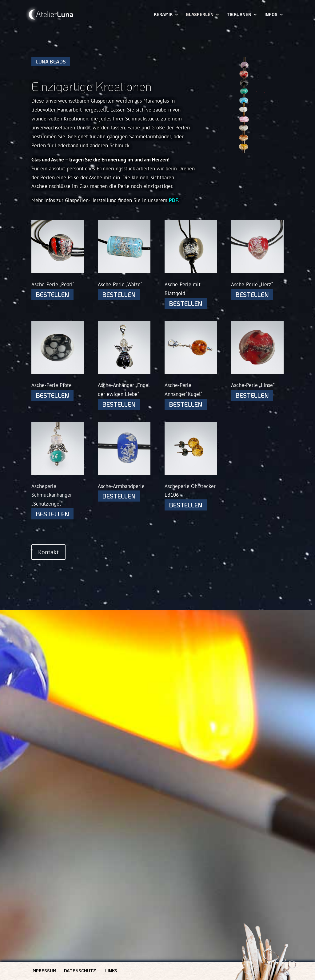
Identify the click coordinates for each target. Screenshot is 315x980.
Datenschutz (80, 971)
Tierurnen (239, 15)
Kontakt (48, 552)
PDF (173, 200)
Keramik (163, 15)
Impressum (44, 971)
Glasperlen (200, 15)
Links (111, 971)
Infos (271, 15)
